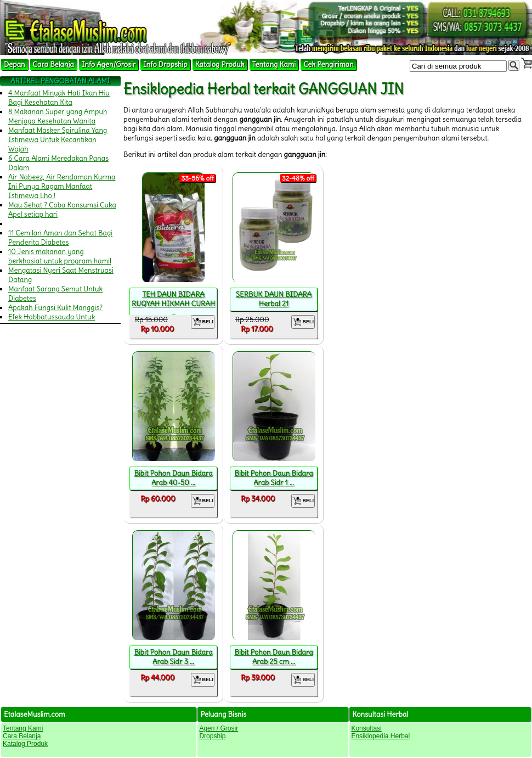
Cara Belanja (53, 64)
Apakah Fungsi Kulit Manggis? (55, 308)
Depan (15, 64)
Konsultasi (366, 728)
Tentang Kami (274, 64)
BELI (203, 322)
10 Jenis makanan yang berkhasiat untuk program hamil (60, 256)
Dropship (212, 736)
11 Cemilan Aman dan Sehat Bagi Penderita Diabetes (60, 238)
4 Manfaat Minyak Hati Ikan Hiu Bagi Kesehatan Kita (59, 98)
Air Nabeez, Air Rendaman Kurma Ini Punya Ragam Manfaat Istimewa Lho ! (62, 186)
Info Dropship (165, 64)
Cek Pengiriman (329, 64)
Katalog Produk (220, 64)
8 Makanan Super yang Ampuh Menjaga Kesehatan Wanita (58, 116)
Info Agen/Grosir (109, 64)
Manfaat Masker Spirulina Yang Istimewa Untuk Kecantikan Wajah (58, 140)
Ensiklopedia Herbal (380, 736)
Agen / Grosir (219, 728)
